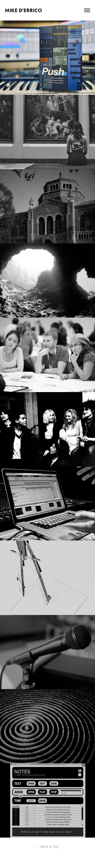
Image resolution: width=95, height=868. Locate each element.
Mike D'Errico (23, 10)
